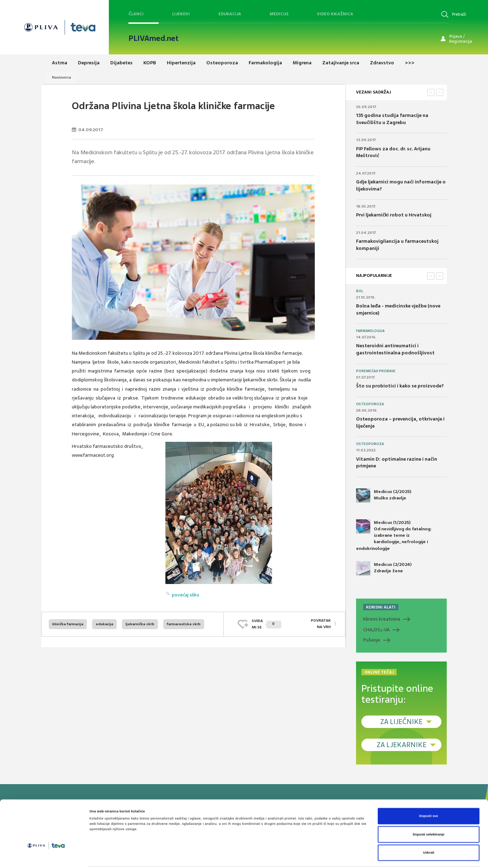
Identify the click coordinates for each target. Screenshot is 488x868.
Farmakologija (370, 331)
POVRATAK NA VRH (321, 624)
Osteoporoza (370, 404)
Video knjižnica (335, 14)
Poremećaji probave (376, 371)
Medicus (279, 14)
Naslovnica (62, 77)
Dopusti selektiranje (429, 811)
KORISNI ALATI (381, 607)
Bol (360, 291)
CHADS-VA (376, 630)
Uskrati (429, 829)
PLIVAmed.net (153, 38)
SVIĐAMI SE (267, 624)
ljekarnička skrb (140, 624)
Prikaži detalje (292, 856)
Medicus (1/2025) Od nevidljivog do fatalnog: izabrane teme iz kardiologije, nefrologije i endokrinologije (394, 535)
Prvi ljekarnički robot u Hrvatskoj (394, 215)
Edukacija (230, 14)
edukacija (104, 624)
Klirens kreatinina (382, 619)
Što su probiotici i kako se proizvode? (400, 386)
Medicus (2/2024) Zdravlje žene (384, 568)
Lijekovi (181, 14)
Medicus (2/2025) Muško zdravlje (384, 495)
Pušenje (372, 640)
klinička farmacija (68, 624)
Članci (136, 14)
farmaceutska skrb (184, 624)
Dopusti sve (428, 793)
